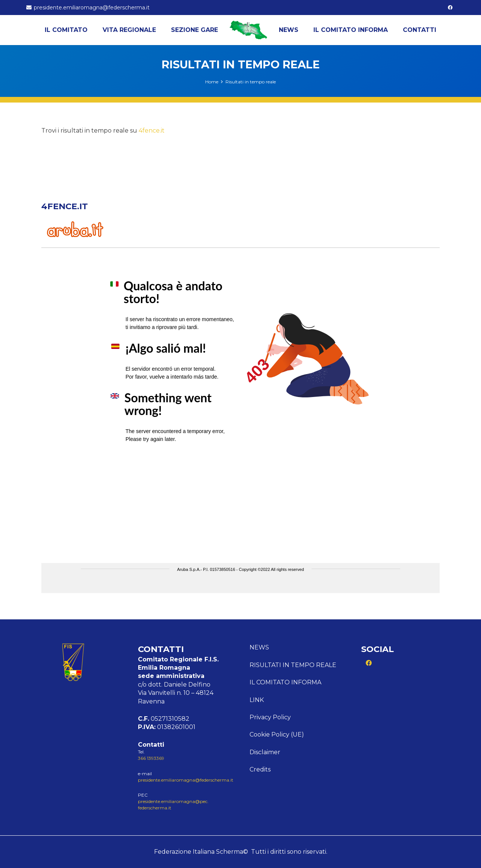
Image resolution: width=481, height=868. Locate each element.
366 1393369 (151, 758)
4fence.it (152, 131)
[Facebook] (450, 8)
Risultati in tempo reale (293, 665)
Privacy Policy (270, 717)
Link (257, 700)
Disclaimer (265, 752)
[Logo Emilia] (248, 30)
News (259, 647)
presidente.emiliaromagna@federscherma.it (186, 780)
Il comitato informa (285, 682)
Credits (260, 769)
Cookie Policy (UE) (277, 734)
